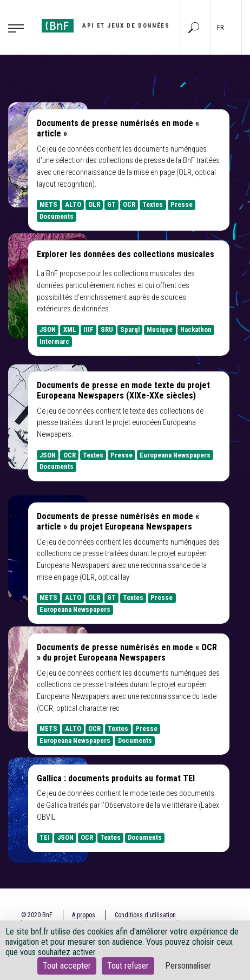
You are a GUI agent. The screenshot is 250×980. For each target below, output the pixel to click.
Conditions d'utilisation (145, 915)
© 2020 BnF (37, 915)
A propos (84, 915)
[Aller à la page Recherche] (194, 27)
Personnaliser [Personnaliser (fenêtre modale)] (188, 966)
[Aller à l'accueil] (106, 26)
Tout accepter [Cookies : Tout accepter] (67, 966)
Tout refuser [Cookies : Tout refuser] (128, 966)
